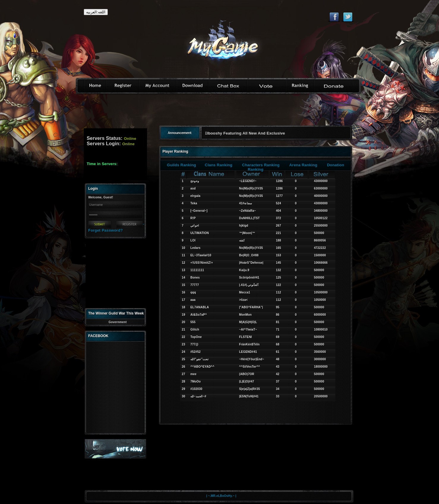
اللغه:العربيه (96, 12)
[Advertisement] (219, 112)
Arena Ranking (303, 165)
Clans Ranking (219, 165)
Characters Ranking (261, 165)
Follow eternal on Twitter (348, 17)
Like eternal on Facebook (334, 17)
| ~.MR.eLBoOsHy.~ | (221, 496)
